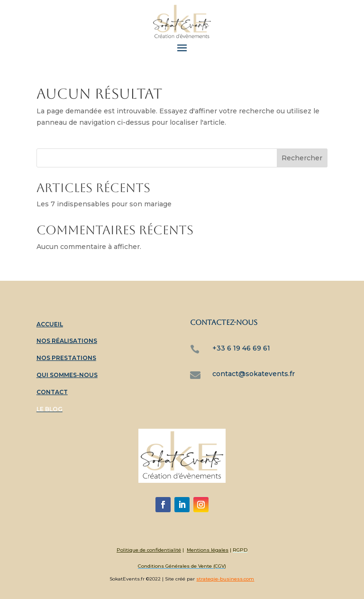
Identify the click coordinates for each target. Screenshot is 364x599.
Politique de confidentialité (149, 550)
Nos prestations (66, 358)
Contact (52, 392)
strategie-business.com (225, 579)
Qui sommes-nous (67, 375)
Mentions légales (208, 550)
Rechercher (302, 158)
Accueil (50, 324)
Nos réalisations (67, 341)
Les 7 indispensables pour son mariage (104, 204)
